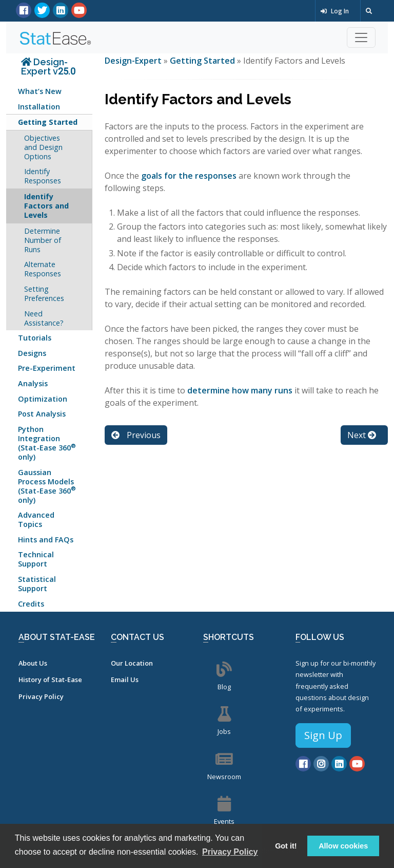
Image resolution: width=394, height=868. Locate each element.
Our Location (132, 663)
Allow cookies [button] (343, 846)
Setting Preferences (44, 294)
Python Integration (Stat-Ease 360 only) (47, 443)
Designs (32, 353)
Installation (39, 107)
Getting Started (48, 122)
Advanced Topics (36, 520)
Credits (31, 604)
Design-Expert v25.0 (48, 67)
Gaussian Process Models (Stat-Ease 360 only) (47, 486)
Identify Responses (43, 176)
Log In (335, 11)
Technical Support (36, 559)
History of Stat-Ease (50, 680)
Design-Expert (134, 61)
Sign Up (323, 735)
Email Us (125, 680)
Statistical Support (37, 584)
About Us (33, 663)
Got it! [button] (286, 846)
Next (362, 435)
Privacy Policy (41, 696)
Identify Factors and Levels (46, 206)
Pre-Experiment (47, 368)
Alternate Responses (43, 269)
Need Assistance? (44, 318)
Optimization (43, 399)
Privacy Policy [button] (230, 852)
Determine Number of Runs (43, 240)
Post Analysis (42, 414)
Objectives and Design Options (43, 147)
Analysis (33, 383)
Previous (136, 435)
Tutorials (35, 338)
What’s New (40, 91)
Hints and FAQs (46, 540)
